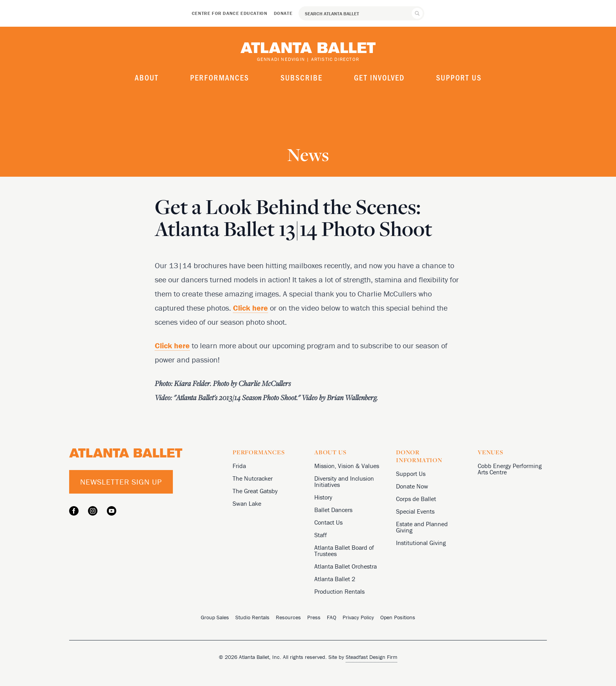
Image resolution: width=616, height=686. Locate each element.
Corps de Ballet (416, 499)
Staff (321, 535)
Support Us (459, 77)
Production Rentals (339, 591)
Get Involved (379, 77)
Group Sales (215, 617)
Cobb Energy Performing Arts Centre (510, 469)
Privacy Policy (358, 617)
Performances (220, 77)
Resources (288, 617)
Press (314, 617)
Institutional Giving (421, 543)
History (323, 497)
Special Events (415, 511)
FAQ (332, 617)
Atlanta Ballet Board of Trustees (344, 551)
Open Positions (398, 617)
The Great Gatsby (255, 491)
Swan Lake (247, 503)
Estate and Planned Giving (422, 527)
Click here (250, 308)
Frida (239, 466)
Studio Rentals (252, 617)
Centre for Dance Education (230, 13)
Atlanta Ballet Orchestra (346, 566)
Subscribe (302, 77)
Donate (283, 13)
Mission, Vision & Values (347, 466)
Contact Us (328, 522)
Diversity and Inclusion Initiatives (344, 481)
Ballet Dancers (333, 510)
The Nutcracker (253, 478)
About (147, 77)
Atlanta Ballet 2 (335, 579)
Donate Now (412, 486)
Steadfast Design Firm (371, 657)
